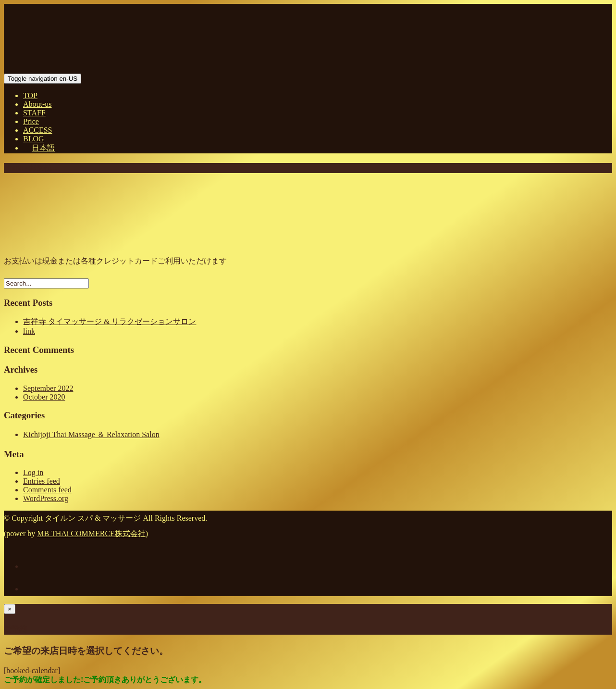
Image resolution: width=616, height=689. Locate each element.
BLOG (34, 139)
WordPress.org (46, 498)
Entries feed (42, 481)
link (29, 331)
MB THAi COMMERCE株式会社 (91, 533)
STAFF (34, 113)
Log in (33, 472)
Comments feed (47, 490)
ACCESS (37, 130)
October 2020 (44, 397)
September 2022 (48, 388)
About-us (37, 104)
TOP (30, 95)
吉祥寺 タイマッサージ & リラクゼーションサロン (110, 321)
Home (13, 168)
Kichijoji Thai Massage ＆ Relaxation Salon (91, 434)
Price (31, 121)
